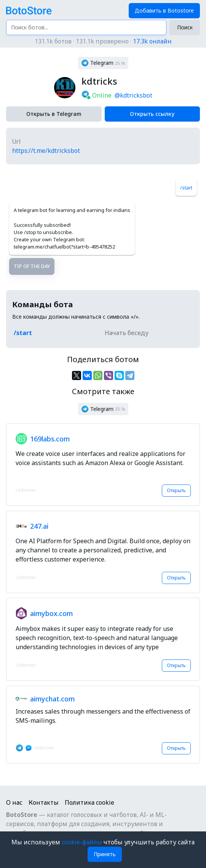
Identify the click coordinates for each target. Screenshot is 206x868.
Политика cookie (89, 802)
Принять (105, 854)
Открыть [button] (176, 490)
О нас (14, 802)
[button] (103, 63)
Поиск (185, 27)
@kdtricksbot (133, 95)
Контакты (44, 802)
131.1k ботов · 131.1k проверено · (103, 41)
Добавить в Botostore (164, 10)
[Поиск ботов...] (86, 27)
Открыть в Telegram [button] (54, 114)
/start (186, 188)
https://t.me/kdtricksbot (46, 151)
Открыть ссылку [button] (152, 114)
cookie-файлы (83, 842)
